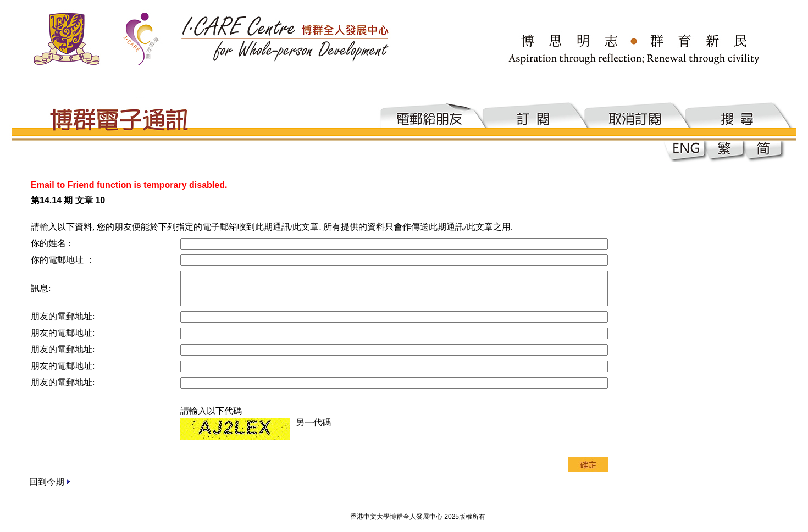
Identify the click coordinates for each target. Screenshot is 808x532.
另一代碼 (313, 422)
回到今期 (47, 482)
